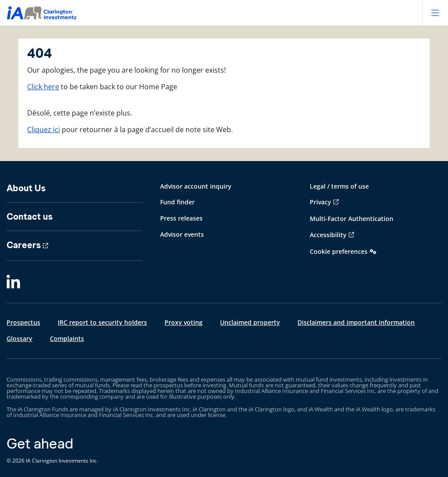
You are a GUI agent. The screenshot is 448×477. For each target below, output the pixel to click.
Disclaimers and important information (356, 322)
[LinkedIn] (13, 282)
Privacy (320, 202)
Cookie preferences (339, 251)
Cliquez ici (44, 130)
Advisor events (182, 234)
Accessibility (328, 235)
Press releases (181, 218)
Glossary (19, 338)
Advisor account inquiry (196, 186)
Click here (43, 87)
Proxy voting (184, 322)
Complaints (67, 338)
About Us (26, 188)
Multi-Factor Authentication (352, 219)
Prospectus (23, 322)
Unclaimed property (250, 322)
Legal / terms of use (339, 186)
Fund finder (177, 202)
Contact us (30, 217)
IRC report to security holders (102, 322)
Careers (24, 245)
